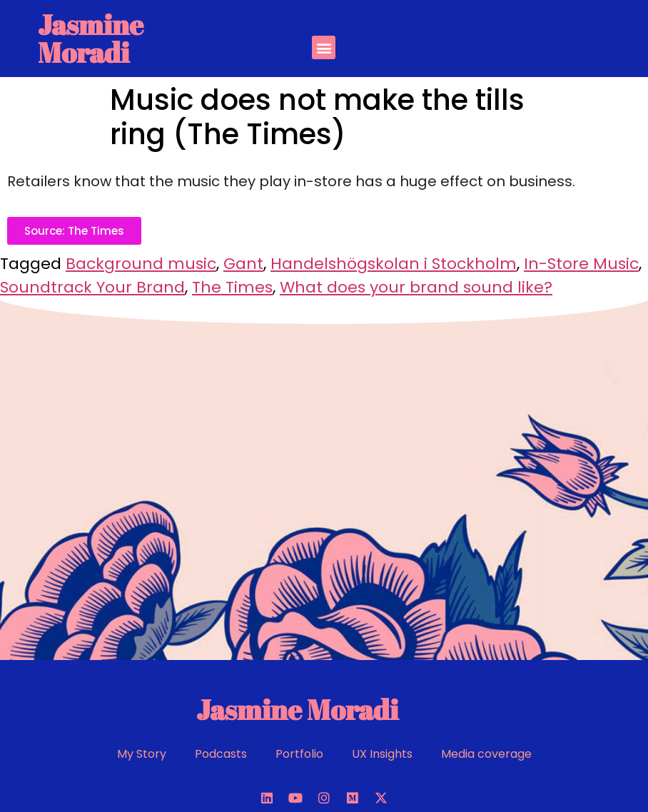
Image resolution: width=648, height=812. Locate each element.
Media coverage (486, 754)
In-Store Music (581, 264)
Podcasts (221, 754)
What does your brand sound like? (416, 287)
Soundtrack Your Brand (92, 287)
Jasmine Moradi (91, 38)
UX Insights (382, 754)
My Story (142, 754)
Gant (243, 264)
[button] (324, 47)
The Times (232, 287)
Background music (141, 264)
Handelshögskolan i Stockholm (394, 264)
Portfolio (299, 754)
